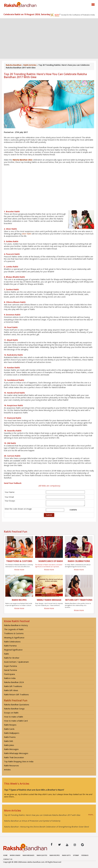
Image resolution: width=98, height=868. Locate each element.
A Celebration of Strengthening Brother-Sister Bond (66, 827)
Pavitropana (9, 674)
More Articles (12, 810)
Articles (7, 770)
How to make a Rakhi (13, 717)
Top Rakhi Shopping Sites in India (19, 761)
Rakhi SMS (9, 741)
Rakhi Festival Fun (16, 700)
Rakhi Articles (30, 65)
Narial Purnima (10, 670)
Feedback (85, 855)
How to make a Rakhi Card (16, 721)
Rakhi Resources (11, 765)
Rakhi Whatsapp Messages (16, 753)
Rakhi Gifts (66, 855)
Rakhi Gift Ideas (11, 690)
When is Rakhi (15, 855)
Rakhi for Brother (12, 658)
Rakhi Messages (11, 749)
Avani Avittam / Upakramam (16, 662)
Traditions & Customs (14, 633)
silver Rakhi (27, 234)
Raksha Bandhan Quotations (17, 705)
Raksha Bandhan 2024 (14, 682)
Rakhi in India (10, 678)
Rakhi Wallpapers (12, 733)
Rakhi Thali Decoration (14, 757)
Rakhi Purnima (10, 646)
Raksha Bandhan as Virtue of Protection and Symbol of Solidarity (32, 821)
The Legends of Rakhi (14, 629)
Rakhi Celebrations (12, 642)
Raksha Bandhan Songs (14, 709)
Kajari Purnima (10, 666)
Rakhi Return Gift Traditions (16, 694)
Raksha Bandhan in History (16, 625)
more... (91, 815)
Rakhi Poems (10, 737)
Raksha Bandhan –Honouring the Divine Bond (24, 827)
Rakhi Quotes (42, 855)
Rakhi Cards (9, 729)
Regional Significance (13, 650)
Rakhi (6, 654)
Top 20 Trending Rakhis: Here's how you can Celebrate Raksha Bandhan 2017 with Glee (42, 815)
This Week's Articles (17, 784)
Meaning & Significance (14, 638)
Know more (19, 570)
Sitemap (76, 855)
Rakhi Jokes (9, 745)
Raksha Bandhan (14, 65)
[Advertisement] (49, 38)
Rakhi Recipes (10, 725)
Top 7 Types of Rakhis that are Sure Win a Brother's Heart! (34, 790)
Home (5, 855)
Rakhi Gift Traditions (13, 686)
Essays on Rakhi (11, 713)
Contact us (8, 859)
